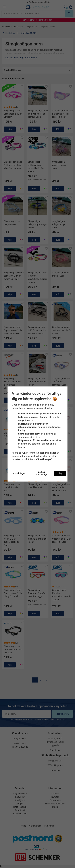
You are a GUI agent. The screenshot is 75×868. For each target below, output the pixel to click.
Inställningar (19, 473)
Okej (60, 473)
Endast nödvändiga (41, 473)
